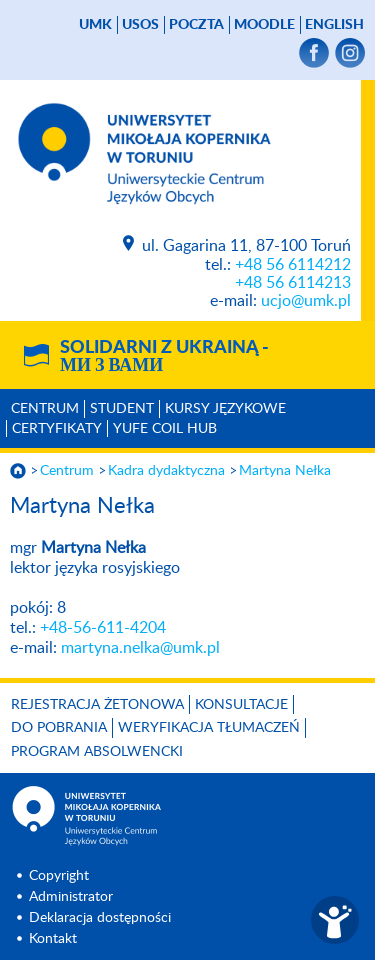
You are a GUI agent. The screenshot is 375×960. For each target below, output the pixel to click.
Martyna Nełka (285, 471)
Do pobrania (59, 728)
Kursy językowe (225, 409)
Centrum (45, 409)
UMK (95, 25)
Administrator (71, 897)
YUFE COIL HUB (165, 429)
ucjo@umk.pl (306, 301)
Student (122, 409)
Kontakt (53, 939)
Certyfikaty (57, 429)
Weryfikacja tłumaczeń (209, 728)
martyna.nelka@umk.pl (140, 648)
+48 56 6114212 (293, 265)
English (334, 25)
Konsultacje (241, 705)
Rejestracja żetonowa (97, 705)
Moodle (264, 25)
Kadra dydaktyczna (166, 471)
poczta (196, 25)
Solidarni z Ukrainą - (164, 357)
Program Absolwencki (97, 752)
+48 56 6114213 (293, 283)
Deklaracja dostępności (100, 918)
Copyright (59, 876)
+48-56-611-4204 (103, 628)
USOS (140, 25)
